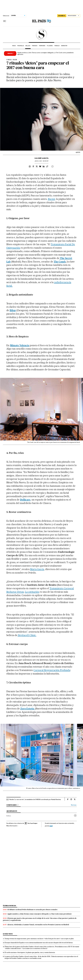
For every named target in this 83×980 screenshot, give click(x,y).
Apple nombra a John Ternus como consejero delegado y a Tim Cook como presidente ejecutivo (45, 53)
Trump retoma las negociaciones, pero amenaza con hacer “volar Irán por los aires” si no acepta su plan (39, 939)
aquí (51, 826)
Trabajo (57, 46)
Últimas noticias (10, 906)
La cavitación (32, 592)
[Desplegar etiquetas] (75, 815)
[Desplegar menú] (5, 21)
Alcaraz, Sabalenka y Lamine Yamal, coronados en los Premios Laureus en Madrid (38, 925)
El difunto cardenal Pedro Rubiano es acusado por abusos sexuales (33, 910)
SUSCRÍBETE (62, 16)
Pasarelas (21, 46)
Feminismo (42, 46)
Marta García (37, 569)
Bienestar (64, 46)
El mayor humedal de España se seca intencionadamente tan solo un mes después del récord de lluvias (39, 943)
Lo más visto (8, 934)
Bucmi (51, 199)
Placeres (50, 46)
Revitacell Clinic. (27, 635)
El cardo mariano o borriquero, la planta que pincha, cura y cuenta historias (30, 952)
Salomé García (41, 158)
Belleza (28, 46)
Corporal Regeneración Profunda (52, 670)
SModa (42, 35)
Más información (12, 826)
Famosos (35, 46)
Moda (14, 46)
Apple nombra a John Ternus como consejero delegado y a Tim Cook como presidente (40, 914)
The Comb (60, 262)
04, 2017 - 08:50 (41, 161)
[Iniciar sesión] (74, 16)
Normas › (74, 805)
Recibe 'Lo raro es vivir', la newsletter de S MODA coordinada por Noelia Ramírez (35, 799)
